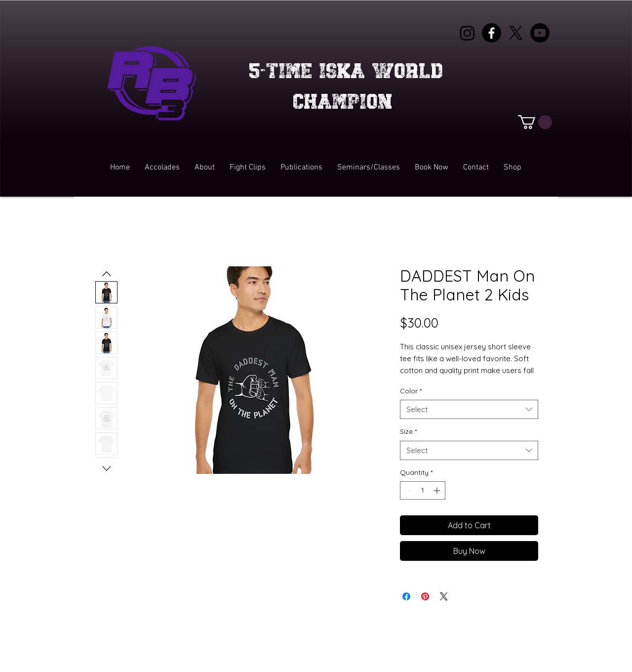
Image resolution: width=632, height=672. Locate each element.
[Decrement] (408, 490)
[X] (516, 33)
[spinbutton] (423, 490)
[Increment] (438, 490)
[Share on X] (444, 596)
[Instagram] (467, 33)
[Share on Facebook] (406, 596)
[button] (535, 122)
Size (408, 431)
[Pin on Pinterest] (425, 596)
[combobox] (469, 409)
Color (411, 391)
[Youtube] (540, 33)
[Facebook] (492, 33)
